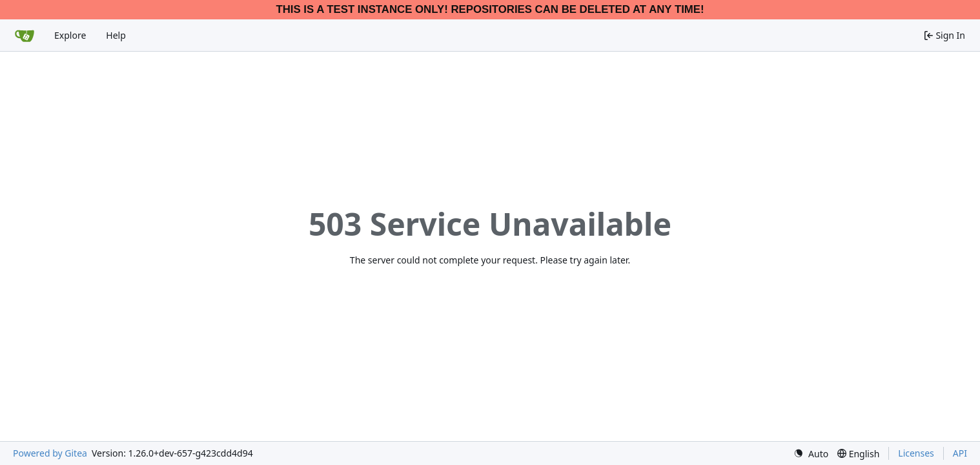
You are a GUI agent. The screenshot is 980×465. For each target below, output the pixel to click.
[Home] (25, 36)
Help (116, 35)
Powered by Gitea (50, 453)
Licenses (916, 453)
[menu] (811, 454)
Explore (70, 35)
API (960, 453)
